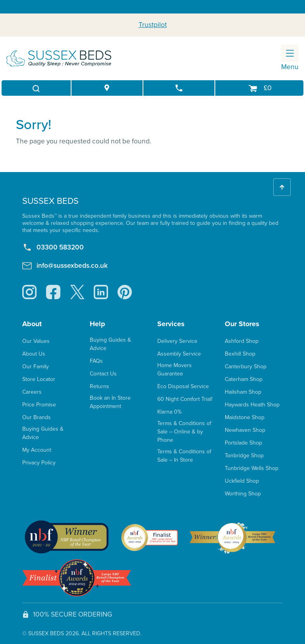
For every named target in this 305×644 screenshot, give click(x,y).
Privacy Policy (39, 463)
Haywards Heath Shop (252, 405)
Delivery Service (177, 341)
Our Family (36, 366)
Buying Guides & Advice (43, 433)
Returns (99, 386)
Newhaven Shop (245, 430)
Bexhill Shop (240, 354)
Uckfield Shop (242, 481)
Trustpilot (153, 25)
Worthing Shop (243, 494)
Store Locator (39, 379)
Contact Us (103, 374)
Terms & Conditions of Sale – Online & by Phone (184, 432)
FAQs (96, 361)
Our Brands (37, 417)
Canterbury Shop (246, 366)
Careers (32, 392)
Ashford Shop (242, 341)
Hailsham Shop (243, 392)
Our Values (36, 341)
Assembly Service (179, 354)
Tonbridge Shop (244, 455)
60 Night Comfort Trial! (185, 399)
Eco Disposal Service (183, 386)
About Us (34, 354)
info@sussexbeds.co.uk (65, 266)
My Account (37, 450)
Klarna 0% (169, 412)
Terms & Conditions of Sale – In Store (184, 456)
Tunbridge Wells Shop (252, 468)
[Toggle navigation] (290, 53)
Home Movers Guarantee (175, 369)
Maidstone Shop (245, 417)
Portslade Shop (243, 443)
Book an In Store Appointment (110, 402)
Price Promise (39, 405)
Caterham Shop (244, 379)
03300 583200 (53, 248)
